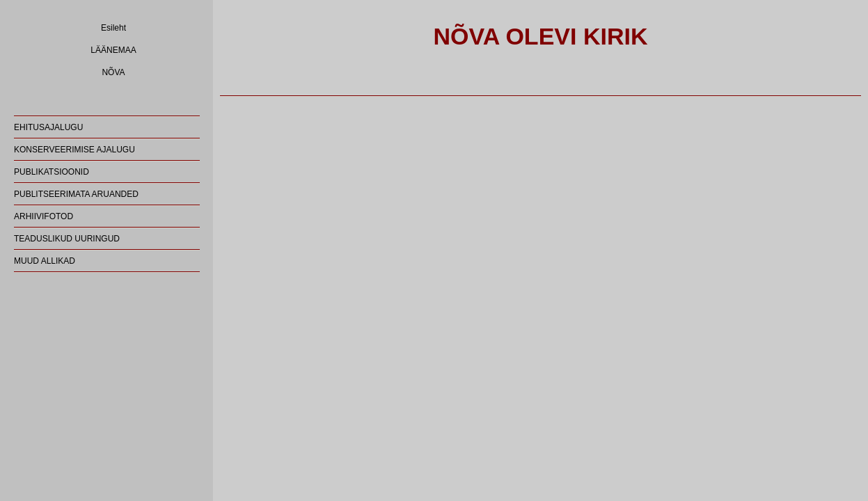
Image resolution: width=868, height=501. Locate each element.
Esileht (113, 28)
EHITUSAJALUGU (48, 127)
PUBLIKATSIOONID (52, 172)
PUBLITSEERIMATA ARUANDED (76, 194)
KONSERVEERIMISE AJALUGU (74, 150)
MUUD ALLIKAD (45, 261)
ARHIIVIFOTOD (44, 216)
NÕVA (113, 72)
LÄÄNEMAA (113, 50)
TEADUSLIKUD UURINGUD (67, 239)
